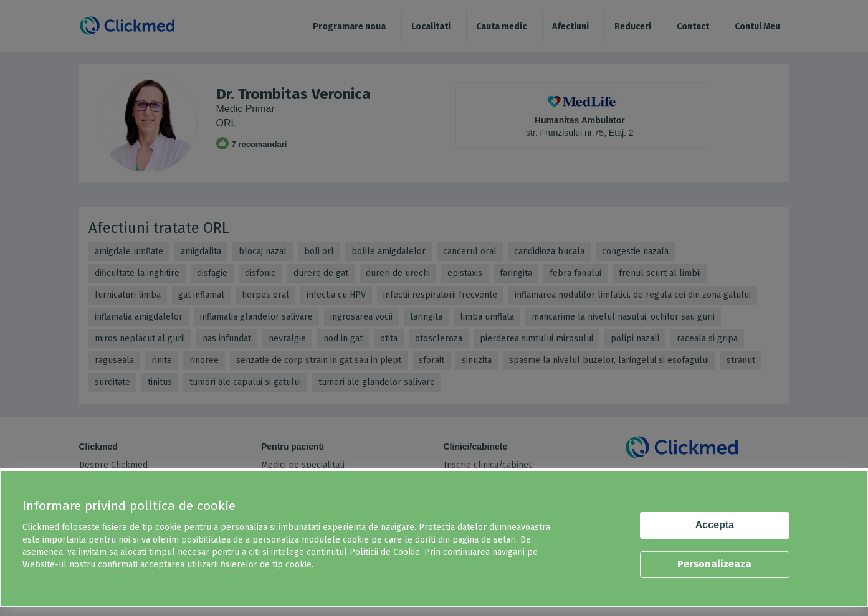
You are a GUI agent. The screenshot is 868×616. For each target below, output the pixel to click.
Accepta (715, 525)
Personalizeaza (714, 564)
